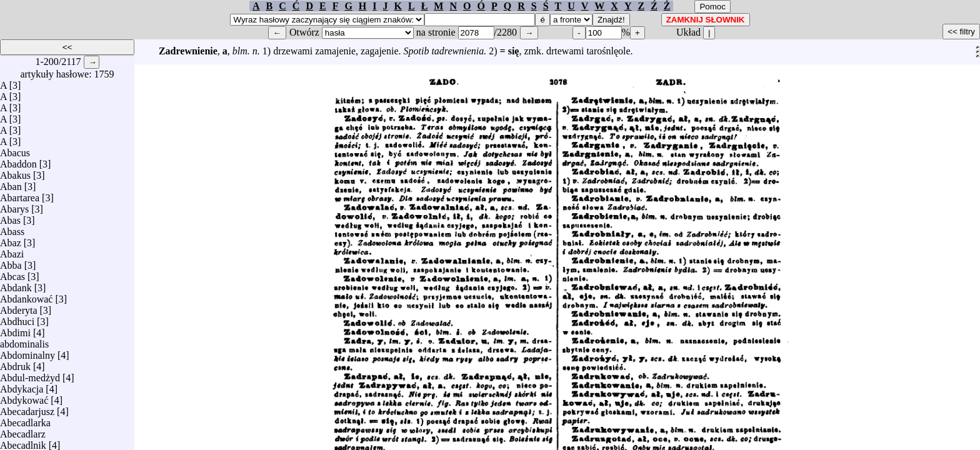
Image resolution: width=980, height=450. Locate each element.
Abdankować (26, 296)
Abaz (11, 240)
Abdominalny (27, 352)
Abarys (14, 206)
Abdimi (15, 330)
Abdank (16, 285)
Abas (10, 217)
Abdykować (24, 397)
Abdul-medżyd (30, 375)
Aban (11, 183)
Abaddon (18, 161)
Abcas (12, 273)
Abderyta (19, 307)
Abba (11, 262)
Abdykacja (22, 386)
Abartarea (20, 195)
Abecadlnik (23, 442)
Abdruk (15, 363)
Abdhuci (17, 318)
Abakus (15, 172)
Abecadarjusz (27, 408)
